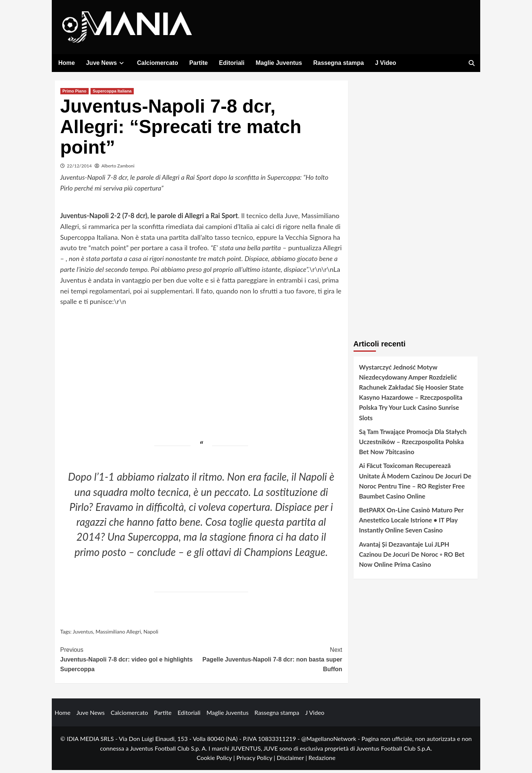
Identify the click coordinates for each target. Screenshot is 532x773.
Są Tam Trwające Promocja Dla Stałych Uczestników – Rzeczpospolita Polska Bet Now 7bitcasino (413, 444)
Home (67, 63)
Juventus (83, 634)
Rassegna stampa (339, 63)
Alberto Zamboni (118, 168)
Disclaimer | (293, 761)
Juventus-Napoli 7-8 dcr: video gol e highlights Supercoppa (131, 662)
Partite (199, 63)
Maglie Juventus (279, 63)
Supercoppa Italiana (112, 94)
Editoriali (232, 63)
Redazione (322, 761)
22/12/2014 (80, 168)
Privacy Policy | (256, 761)
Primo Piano (75, 94)
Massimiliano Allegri (118, 634)
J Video (386, 63)
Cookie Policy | (217, 761)
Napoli (151, 634)
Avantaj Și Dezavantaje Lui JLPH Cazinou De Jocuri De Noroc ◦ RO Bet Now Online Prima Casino (412, 557)
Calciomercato (158, 63)
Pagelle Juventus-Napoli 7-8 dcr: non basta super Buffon (272, 662)
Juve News (106, 63)
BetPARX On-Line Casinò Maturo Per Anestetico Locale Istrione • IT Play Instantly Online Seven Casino (411, 523)
